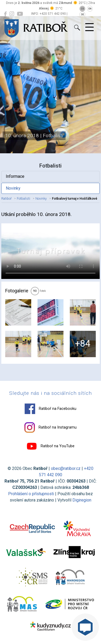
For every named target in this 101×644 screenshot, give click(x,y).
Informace (15, 176)
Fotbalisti (23, 198)
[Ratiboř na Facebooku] (5, 14)
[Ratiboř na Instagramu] (12, 14)
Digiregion (82, 500)
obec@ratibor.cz (66, 468)
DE (83, 14)
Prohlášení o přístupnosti (31, 494)
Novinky (13, 188)
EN (90, 9)
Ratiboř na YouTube (50, 446)
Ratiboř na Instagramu (50, 427)
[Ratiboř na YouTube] (20, 14)
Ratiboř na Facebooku (50, 409)
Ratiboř (6, 198)
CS (82, 9)
